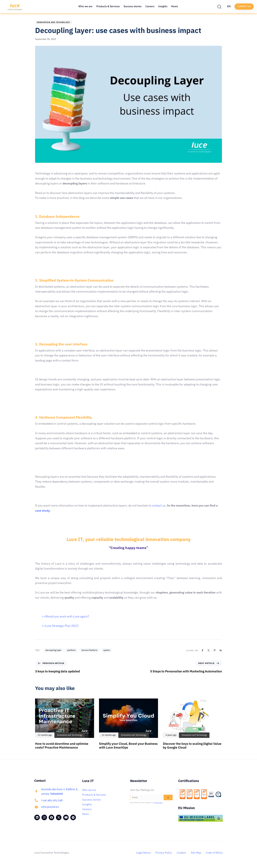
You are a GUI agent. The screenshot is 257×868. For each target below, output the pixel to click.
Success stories (133, 6)
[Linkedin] (221, 650)
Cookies (181, 853)
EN (229, 6)
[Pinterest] (215, 650)
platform (71, 650)
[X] (209, 650)
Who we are (85, 6)
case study (42, 511)
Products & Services (108, 6)
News (175, 6)
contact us (158, 505)
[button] (220, 7)
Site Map (196, 853)
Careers (150, 6)
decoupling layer (53, 650)
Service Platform (89, 650)
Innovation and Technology (54, 22)
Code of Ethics (214, 853)
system (107, 650)
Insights (163, 6)
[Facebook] (203, 650)
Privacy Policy (164, 853)
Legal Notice (143, 853)
